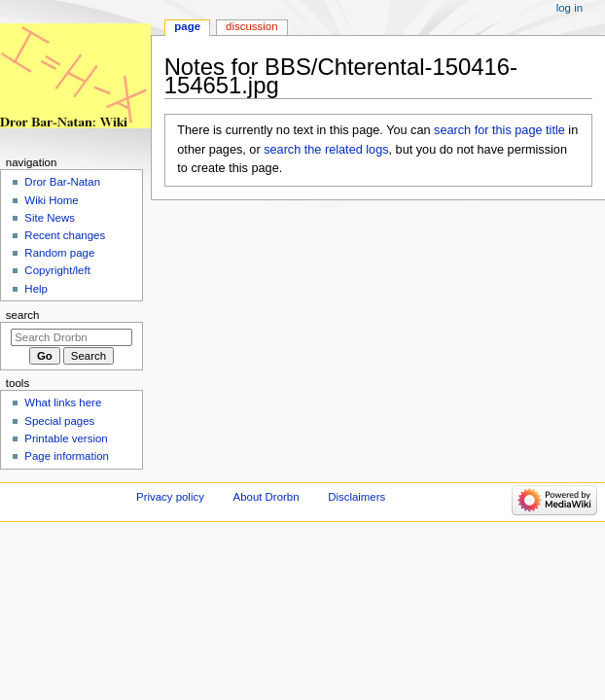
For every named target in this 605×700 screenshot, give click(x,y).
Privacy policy (170, 497)
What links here (63, 402)
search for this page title (499, 130)
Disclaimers (356, 497)
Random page (59, 253)
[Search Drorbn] (71, 337)
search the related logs (326, 150)
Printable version (66, 438)
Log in (569, 8)
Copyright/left (57, 270)
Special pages (59, 421)
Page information (67, 456)
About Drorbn (267, 497)
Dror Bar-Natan (62, 182)
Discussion (251, 26)
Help (36, 289)
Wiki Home (51, 200)
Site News (50, 218)
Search (23, 315)
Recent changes (65, 235)
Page (187, 26)
